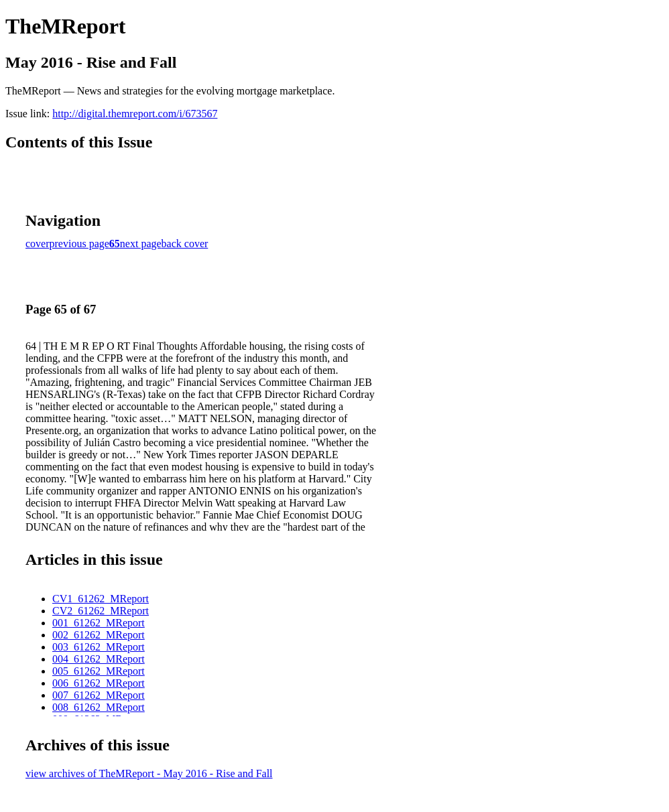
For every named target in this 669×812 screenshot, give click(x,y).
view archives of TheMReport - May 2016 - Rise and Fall (149, 773)
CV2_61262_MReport (101, 611)
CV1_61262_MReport (101, 599)
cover (38, 244)
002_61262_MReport (99, 635)
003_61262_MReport (99, 647)
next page (141, 244)
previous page (79, 244)
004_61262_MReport (99, 659)
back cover (185, 244)
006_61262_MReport (99, 683)
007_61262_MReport (99, 695)
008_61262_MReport (99, 707)
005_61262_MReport (99, 671)
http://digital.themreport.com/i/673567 (135, 114)
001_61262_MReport (99, 623)
